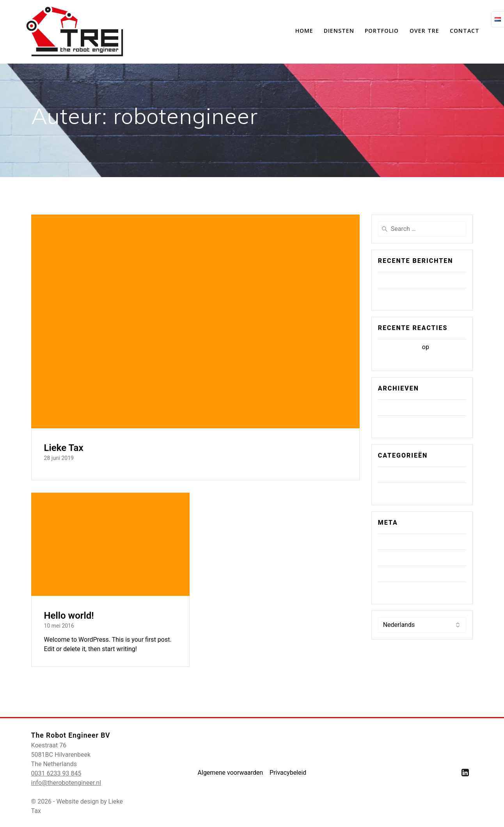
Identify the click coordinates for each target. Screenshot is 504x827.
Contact (465, 31)
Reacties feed (400, 574)
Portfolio (382, 31)
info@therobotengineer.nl (66, 783)
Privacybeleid (288, 773)
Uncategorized (401, 491)
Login (389, 542)
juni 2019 (394, 407)
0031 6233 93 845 (56, 773)
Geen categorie (402, 475)
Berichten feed (401, 558)
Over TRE (424, 31)
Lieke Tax (64, 448)
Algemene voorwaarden (230, 773)
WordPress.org (402, 590)
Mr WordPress (401, 347)
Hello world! (69, 616)
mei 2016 (394, 423)
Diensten (339, 31)
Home (304, 31)
